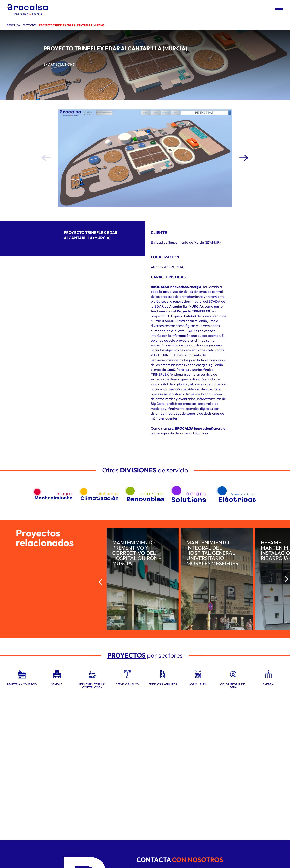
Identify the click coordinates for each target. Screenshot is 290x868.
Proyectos (30, 25)
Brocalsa (13, 25)
